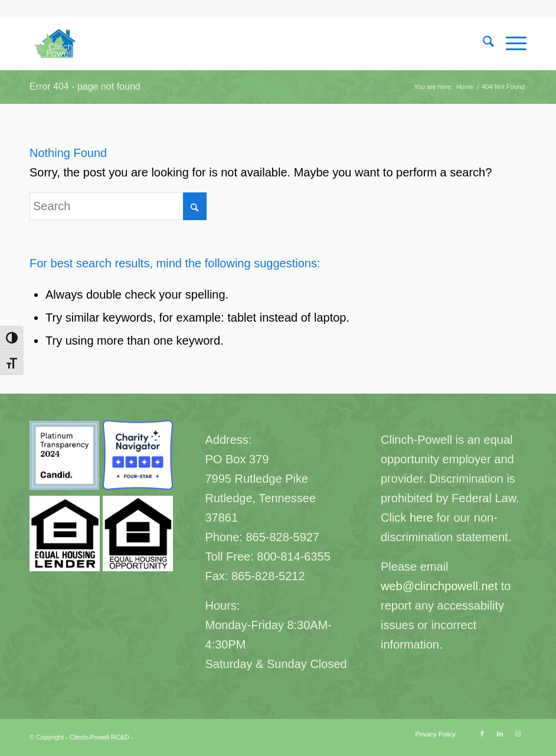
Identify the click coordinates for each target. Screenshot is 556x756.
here (421, 518)
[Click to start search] (195, 206)
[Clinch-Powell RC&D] (56, 44)
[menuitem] (483, 44)
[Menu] (510, 44)
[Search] (483, 44)
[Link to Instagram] (518, 734)
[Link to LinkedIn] (500, 734)
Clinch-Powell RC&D (99, 737)
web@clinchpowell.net (439, 586)
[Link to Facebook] (482, 734)
